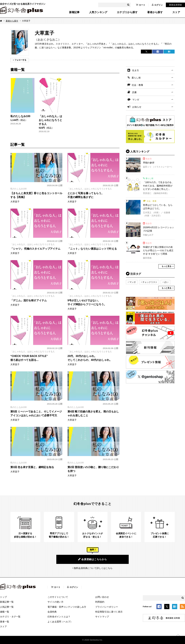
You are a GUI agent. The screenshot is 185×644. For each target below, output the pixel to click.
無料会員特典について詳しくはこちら (93, 568)
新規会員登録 (175, 5)
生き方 (136, 70)
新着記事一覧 (7, 602)
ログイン (157, 5)
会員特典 (52, 612)
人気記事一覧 (7, 607)
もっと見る (166, 266)
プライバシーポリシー (107, 607)
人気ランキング (98, 12)
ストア (176, 12)
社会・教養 (137, 85)
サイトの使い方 (55, 602)
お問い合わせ (102, 597)
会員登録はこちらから (92, 559)
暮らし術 (136, 78)
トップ (3, 597)
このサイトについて (58, 597)
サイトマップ (102, 617)
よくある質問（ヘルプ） (60, 622)
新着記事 (74, 12)
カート (141, 5)
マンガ (136, 100)
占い (166, 282)
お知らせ (137, 107)
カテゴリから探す (127, 12)
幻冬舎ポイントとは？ (59, 617)
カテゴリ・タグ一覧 (10, 617)
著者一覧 (5, 622)
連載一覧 (5, 612)
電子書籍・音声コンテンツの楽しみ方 (67, 607)
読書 (134, 92)
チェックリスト (150, 282)
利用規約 (100, 602)
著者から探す (155, 12)
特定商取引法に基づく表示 (109, 612)
